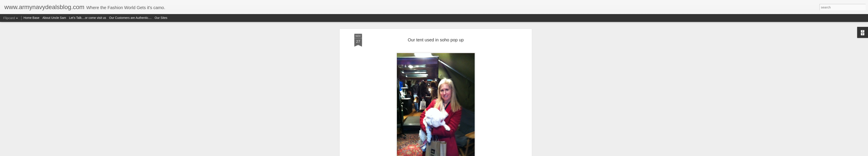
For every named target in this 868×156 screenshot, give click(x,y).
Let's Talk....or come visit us (87, 18)
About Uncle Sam (54, 18)
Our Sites (161, 18)
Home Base (31, 18)
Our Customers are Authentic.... (130, 18)
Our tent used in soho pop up (436, 40)
